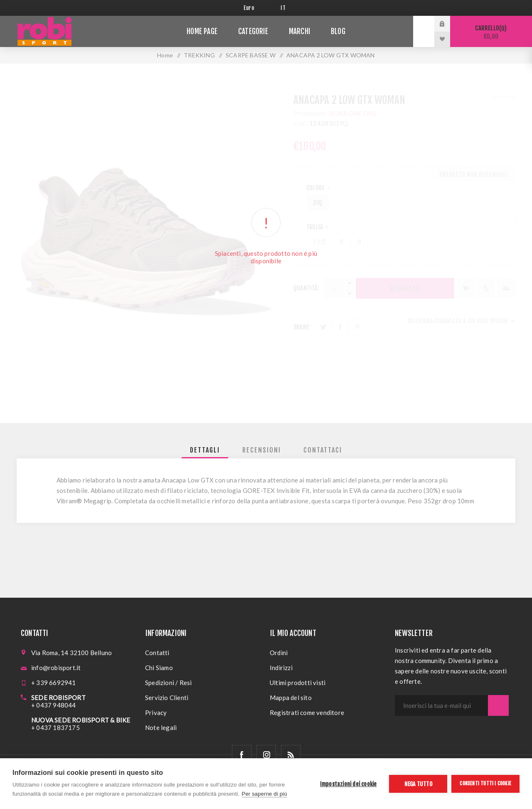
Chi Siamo (159, 668)
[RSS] (291, 755)
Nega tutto (418, 784)
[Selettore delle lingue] (284, 8)
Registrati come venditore (307, 713)
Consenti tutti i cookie (485, 783)
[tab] (205, 450)
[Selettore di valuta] (256, 8)
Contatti (157, 653)
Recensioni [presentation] (262, 450)
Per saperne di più (265, 794)
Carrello (491, 32)
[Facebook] (242, 755)
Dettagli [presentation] (205, 450)
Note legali (161, 727)
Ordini (279, 653)
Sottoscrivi (498, 705)
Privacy (156, 713)
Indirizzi (281, 668)
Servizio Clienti (167, 698)
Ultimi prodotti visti (298, 683)
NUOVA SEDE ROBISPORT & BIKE (81, 720)
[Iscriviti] (441, 705)
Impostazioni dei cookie (349, 784)
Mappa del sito (291, 698)
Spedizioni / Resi (168, 683)
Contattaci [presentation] (323, 450)
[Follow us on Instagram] (266, 755)
